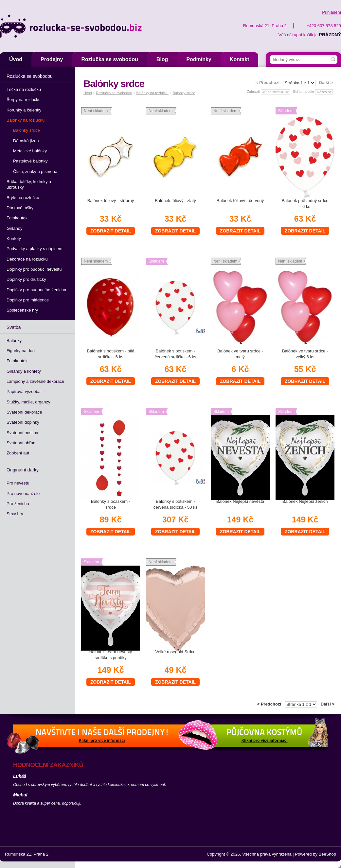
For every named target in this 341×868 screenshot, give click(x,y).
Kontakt (240, 59)
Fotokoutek (17, 218)
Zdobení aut (18, 453)
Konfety (14, 238)
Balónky (14, 340)
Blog (162, 59)
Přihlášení (332, 12)
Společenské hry (22, 310)
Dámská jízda (26, 141)
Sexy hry (15, 514)
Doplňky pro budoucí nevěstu (34, 269)
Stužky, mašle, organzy (28, 402)
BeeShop (328, 854)
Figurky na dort (21, 351)
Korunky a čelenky (24, 110)
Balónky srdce (27, 130)
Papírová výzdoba (24, 391)
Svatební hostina (22, 433)
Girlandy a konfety (24, 371)
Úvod (16, 59)
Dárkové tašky (20, 208)
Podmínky (199, 59)
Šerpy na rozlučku (24, 100)
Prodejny (52, 59)
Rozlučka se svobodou (109, 59)
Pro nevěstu (18, 483)
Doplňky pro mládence (28, 300)
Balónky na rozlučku (26, 120)
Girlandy (14, 228)
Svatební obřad (21, 443)
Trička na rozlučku (24, 89)
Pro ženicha (18, 504)
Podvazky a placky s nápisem (35, 249)
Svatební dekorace (24, 412)
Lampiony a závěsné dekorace (35, 381)
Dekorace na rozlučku (27, 259)
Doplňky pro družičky (26, 279)
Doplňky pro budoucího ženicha (36, 290)
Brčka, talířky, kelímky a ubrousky (29, 184)
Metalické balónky (30, 151)
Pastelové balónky (30, 161)
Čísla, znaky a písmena (35, 171)
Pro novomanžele (23, 494)
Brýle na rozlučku (23, 198)
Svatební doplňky (23, 422)
